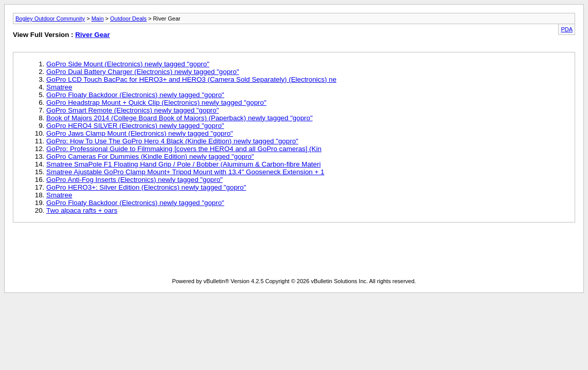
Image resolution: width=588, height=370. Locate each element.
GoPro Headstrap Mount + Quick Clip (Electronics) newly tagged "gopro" (156, 103)
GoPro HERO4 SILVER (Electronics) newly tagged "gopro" (135, 126)
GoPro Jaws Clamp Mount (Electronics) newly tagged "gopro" (140, 133)
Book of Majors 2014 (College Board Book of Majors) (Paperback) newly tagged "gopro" (180, 118)
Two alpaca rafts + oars (82, 210)
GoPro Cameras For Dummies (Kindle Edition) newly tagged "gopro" (150, 156)
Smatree (59, 87)
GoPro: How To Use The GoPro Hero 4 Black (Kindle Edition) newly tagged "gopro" (172, 141)
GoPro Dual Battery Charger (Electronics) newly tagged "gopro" (143, 72)
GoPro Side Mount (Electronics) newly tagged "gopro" (128, 64)
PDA (567, 29)
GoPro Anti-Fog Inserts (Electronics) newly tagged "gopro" (135, 180)
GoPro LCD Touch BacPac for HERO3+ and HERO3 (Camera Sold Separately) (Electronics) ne (191, 79)
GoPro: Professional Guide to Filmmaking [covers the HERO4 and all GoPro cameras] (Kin (184, 149)
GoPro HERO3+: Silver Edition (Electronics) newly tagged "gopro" (146, 187)
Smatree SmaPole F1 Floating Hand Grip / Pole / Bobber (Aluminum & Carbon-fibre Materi (183, 164)
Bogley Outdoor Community (50, 18)
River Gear (92, 35)
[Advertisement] (294, 252)
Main (98, 18)
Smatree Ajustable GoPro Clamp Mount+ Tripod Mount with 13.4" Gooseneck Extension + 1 (185, 172)
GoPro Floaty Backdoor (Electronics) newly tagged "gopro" (135, 95)
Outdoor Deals (128, 18)
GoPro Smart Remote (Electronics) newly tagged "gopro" (132, 110)
